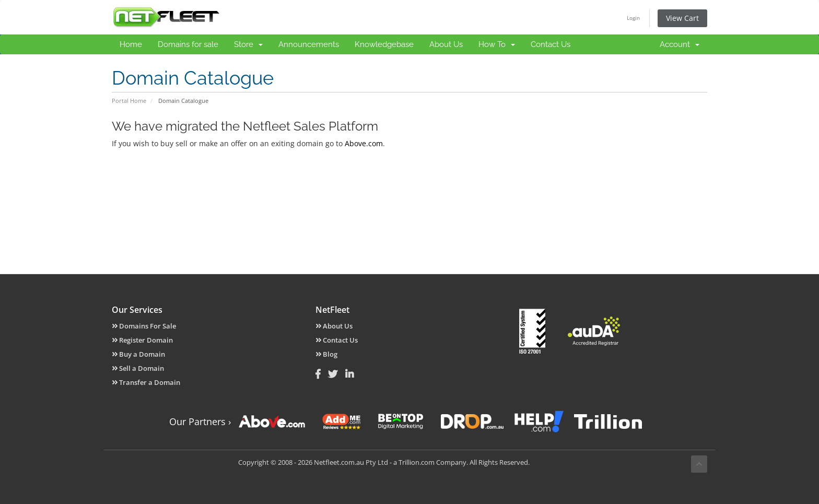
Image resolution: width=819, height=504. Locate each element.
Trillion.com (417, 462)
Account (680, 44)
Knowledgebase (384, 44)
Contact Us (551, 44)
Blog (326, 354)
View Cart (682, 18)
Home (131, 44)
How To (497, 44)
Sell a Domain (138, 368)
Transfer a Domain (146, 382)
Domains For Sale (144, 326)
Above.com (364, 143)
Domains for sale (188, 44)
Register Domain (142, 340)
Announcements (309, 44)
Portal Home (129, 101)
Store (248, 44)
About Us (446, 44)
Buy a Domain (138, 354)
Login (633, 18)
